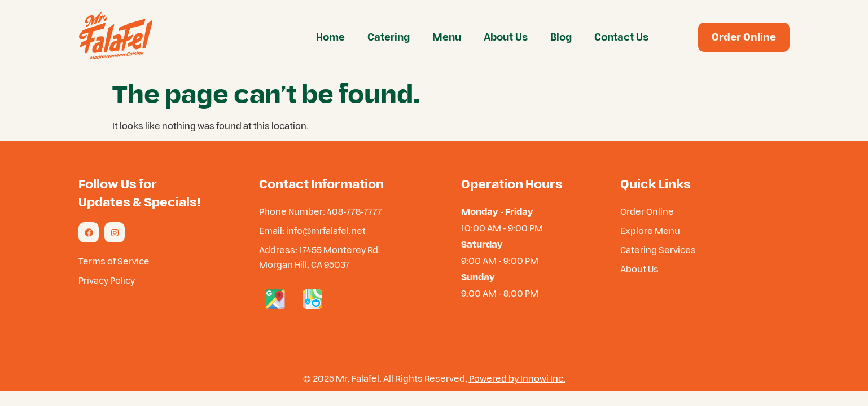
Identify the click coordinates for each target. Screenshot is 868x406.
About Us (506, 37)
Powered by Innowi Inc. (517, 378)
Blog (561, 37)
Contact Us (621, 37)
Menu (447, 37)
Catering (389, 37)
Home (330, 37)
